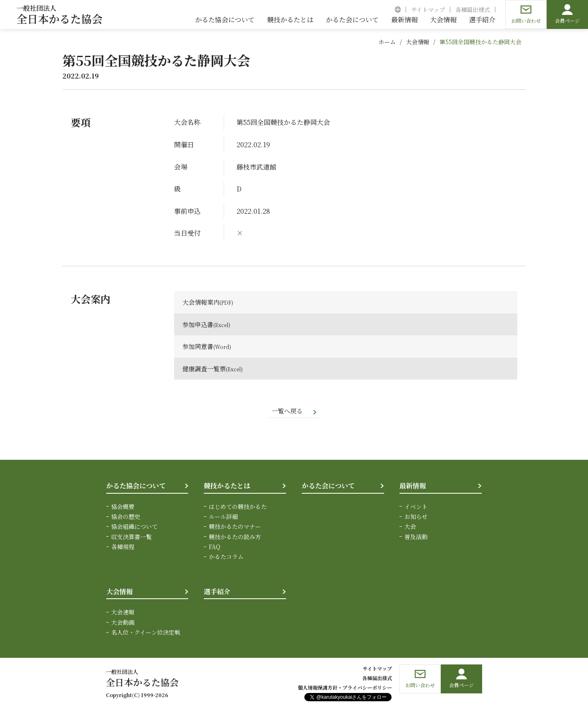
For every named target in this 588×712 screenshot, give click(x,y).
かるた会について (328, 486)
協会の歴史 (126, 517)
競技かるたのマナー (235, 527)
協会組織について (134, 527)
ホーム (387, 42)
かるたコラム (226, 557)
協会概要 (123, 507)
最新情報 (413, 486)
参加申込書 (199, 324)
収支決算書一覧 (131, 537)
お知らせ (416, 517)
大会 (410, 527)
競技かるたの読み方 (235, 537)
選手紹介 (217, 592)
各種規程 (123, 547)
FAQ (215, 547)
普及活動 (416, 537)
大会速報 (123, 613)
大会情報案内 (202, 302)
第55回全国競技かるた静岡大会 (480, 42)
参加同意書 (199, 346)
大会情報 (418, 42)
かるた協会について (136, 486)
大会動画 (123, 623)
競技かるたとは (227, 486)
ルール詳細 (223, 517)
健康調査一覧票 (206, 369)
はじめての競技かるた (238, 507)
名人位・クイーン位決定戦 (146, 633)
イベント (416, 507)
